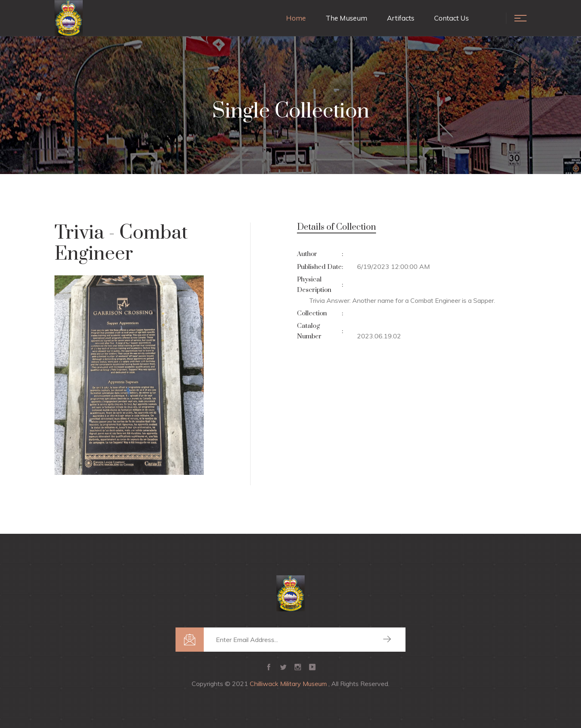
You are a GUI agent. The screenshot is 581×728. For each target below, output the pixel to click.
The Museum (346, 18)
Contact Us (451, 18)
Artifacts (401, 18)
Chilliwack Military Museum (289, 684)
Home (296, 18)
